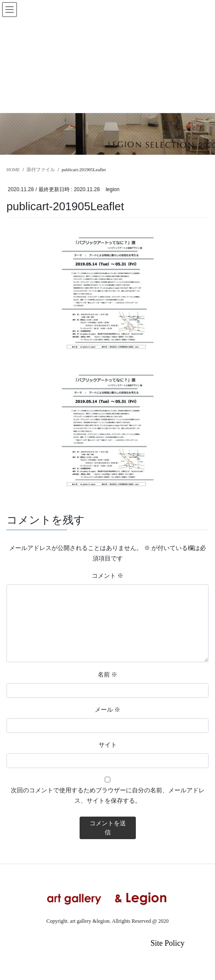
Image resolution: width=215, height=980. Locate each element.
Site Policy (168, 943)
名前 (108, 674)
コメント (108, 576)
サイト (108, 745)
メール (108, 710)
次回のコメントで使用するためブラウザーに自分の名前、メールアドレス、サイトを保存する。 (108, 795)
